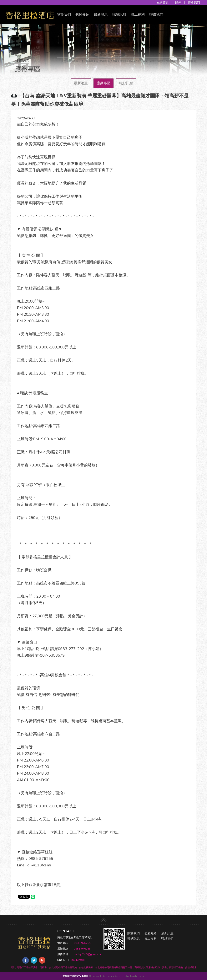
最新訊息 (101, 14)
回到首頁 (163, 3)
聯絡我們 (194, 3)
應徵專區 (103, 83)
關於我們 (64, 14)
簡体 (178, 3)
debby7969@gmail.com (88, 954)
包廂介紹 (82, 14)
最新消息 (81, 83)
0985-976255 (82, 943)
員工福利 (138, 14)
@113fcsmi (78, 960)
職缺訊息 (119, 14)
